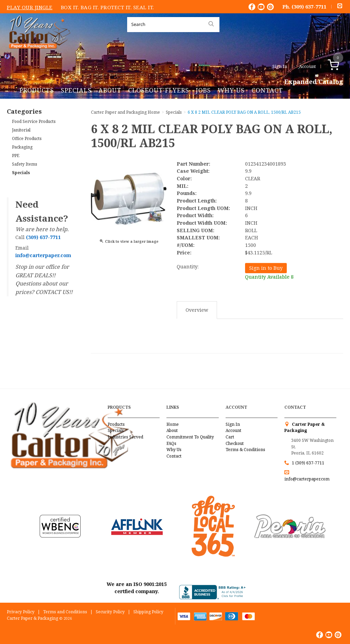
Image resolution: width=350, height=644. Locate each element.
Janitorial (21, 130)
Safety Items (25, 164)
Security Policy (110, 612)
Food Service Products (34, 121)
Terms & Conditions (245, 450)
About (110, 90)
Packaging (22, 147)
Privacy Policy (21, 612)
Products (37, 90)
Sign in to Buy (266, 268)
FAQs (171, 443)
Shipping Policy (148, 612)
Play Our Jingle (30, 7)
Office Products (27, 138)
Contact (267, 90)
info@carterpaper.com (307, 479)
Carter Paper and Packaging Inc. (38, 54)
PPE (16, 156)
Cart (230, 437)
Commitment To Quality (190, 437)
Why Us (231, 90)
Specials (76, 90)
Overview (197, 310)
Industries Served (125, 437)
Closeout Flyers (159, 90)
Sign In (280, 66)
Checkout (235, 443)
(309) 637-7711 (309, 6)
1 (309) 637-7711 (308, 463)
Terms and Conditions (65, 612)
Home (173, 424)
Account (307, 66)
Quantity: (188, 267)
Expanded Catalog (314, 82)
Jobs (203, 90)
